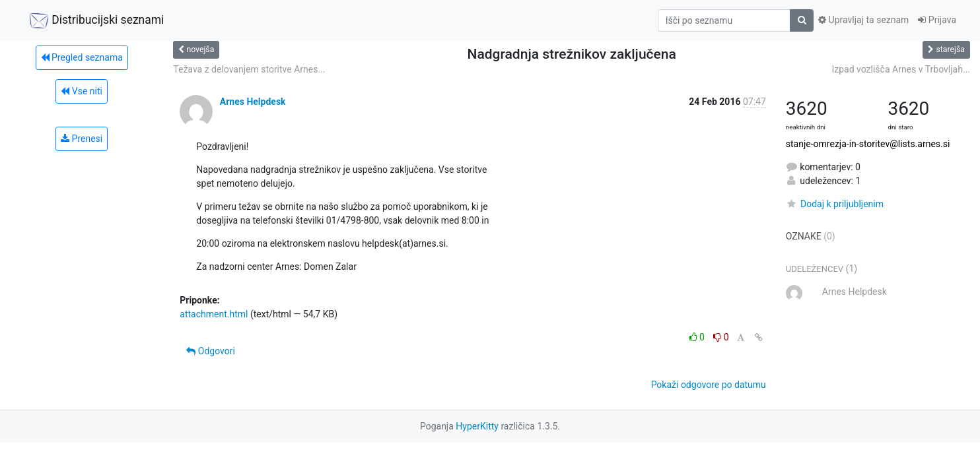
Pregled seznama (82, 57)
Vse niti (82, 91)
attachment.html (214, 314)
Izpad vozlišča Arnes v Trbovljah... (901, 69)
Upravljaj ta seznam (863, 20)
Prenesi (82, 139)
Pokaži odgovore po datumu (709, 385)
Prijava (937, 20)
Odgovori (211, 351)
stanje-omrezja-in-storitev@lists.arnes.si (868, 144)
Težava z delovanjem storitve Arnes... (249, 69)
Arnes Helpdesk (253, 102)
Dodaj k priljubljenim (835, 204)
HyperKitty (477, 426)
